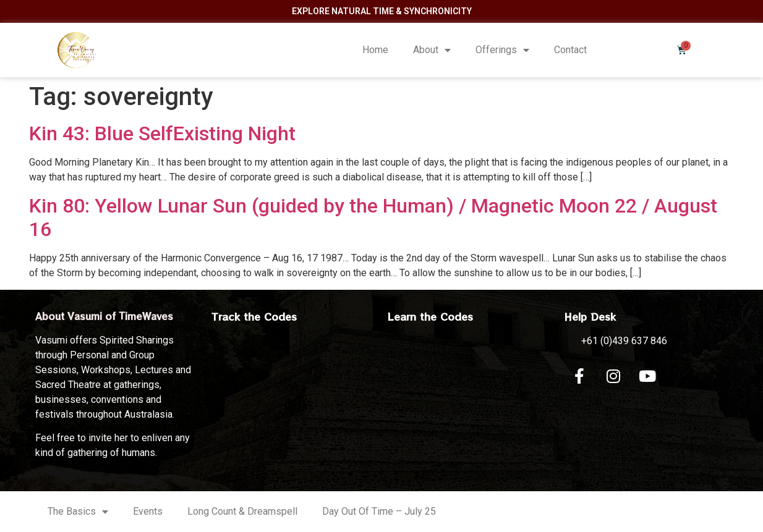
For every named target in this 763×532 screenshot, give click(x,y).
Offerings (502, 50)
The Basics (78, 512)
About (432, 50)
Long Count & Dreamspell (242, 511)
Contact (570, 50)
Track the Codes (254, 316)
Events (148, 511)
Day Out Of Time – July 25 (379, 511)
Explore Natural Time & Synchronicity (382, 11)
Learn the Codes (430, 316)
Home (375, 50)
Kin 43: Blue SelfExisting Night (162, 133)
